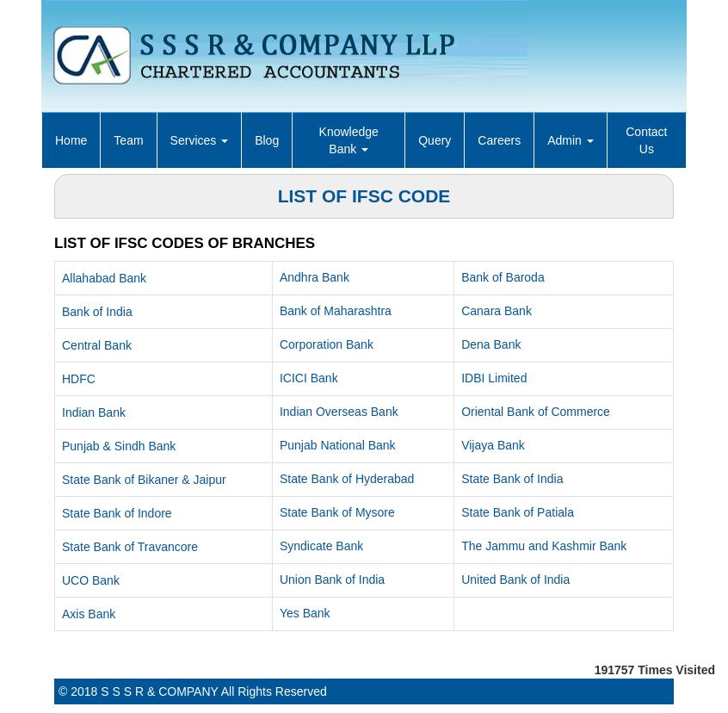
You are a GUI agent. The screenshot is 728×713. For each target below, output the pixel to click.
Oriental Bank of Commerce (536, 412)
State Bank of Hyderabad (347, 479)
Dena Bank (491, 344)
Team (128, 140)
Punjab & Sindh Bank (119, 446)
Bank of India (97, 312)
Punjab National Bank (338, 445)
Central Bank (97, 345)
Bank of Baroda (503, 277)
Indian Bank (94, 412)
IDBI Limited (494, 378)
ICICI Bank (309, 378)
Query (435, 140)
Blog (267, 140)
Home (71, 140)
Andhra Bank (315, 277)
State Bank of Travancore (130, 547)
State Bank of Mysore (337, 512)
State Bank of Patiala (518, 512)
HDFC (79, 379)
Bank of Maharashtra (336, 311)
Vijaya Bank (493, 445)
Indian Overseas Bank (339, 412)
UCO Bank (91, 580)
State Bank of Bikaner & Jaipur (144, 480)
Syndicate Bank (321, 546)
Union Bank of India (332, 580)
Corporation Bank (327, 344)
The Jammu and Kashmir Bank (544, 546)
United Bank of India (515, 580)
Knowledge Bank (349, 140)
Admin (571, 140)
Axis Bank (89, 614)
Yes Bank (305, 613)
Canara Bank (497, 311)
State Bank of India (512, 479)
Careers (499, 140)
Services (200, 140)
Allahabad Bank (104, 278)
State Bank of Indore (117, 513)
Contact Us (646, 140)
